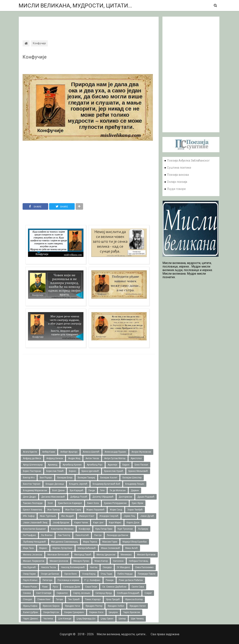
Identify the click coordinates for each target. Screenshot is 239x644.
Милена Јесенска (33, 555)
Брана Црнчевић (90, 471)
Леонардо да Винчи (117, 535)
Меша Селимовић (111, 548)
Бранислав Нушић (114, 471)
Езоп (50, 503)
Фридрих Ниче (72, 606)
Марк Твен (28, 548)
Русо (55, 587)
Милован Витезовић (58, 555)
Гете (102, 490)
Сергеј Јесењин (82, 593)
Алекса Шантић (91, 452)
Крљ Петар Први (104, 529)
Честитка (48, 619)
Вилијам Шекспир (132, 478)
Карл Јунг (98, 523)
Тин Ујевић (74, 599)
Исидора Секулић (109, 516)
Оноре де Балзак (50, 574)
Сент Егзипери (44, 593)
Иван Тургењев (48, 516)
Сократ (148, 593)
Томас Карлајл (93, 599)
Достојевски (125, 497)
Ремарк (110, 580)
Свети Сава (138, 587)
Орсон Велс (71, 574)
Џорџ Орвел (107, 619)
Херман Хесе (96, 612)
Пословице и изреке (68, 580)
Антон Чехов (92, 458)
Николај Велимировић (73, 567)
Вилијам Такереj (86, 478)
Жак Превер (54, 510)
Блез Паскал (141, 465)
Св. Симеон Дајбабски (114, 587)
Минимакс (126, 555)
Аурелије (112, 465)
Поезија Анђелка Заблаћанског (188, 161)
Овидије (107, 567)
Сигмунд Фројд (104, 593)
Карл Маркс (115, 523)
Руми (45, 587)
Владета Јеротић (78, 484)
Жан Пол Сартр (73, 510)
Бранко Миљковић (138, 471)
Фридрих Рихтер (94, 606)
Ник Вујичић (29, 567)
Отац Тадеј (106, 574)
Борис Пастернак (32, 471)
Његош (94, 567)
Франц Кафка (30, 606)
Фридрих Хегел (138, 606)
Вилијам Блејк (65, 478)
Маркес (43, 548)
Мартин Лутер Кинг (62, 548)
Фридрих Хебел (116, 606)
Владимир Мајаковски (35, 490)
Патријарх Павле (147, 574)
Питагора (47, 580)
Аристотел (136, 458)
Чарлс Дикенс (31, 619)
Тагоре (59, 599)
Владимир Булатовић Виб (106, 484)
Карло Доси (133, 523)
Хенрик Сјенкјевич (74, 612)
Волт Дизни (58, 490)
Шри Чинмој (137, 619)
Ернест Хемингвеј (32, 510)
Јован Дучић (147, 516)
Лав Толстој (64, 535)
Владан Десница (55, 484)
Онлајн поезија (177, 182)
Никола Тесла (48, 567)
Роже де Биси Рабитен (131, 580)
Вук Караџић (77, 490)
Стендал (28, 599)
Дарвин (135, 490)
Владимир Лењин (135, 484)
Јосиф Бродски (61, 523)
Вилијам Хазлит (109, 478)
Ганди (92, 490)
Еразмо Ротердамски (115, 503)
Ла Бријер (143, 529)
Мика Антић (132, 548)
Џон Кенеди (65, 619)
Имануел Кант (87, 516)
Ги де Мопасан (118, 490)
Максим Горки (110, 542)
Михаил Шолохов (59, 561)
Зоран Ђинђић (135, 510)
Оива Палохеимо (144, 567)
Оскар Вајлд (89, 574)
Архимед (53, 465)
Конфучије (35, 57)
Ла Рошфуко (29, 535)
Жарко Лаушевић (95, 510)
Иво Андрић (68, 516)
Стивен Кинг (44, 599)
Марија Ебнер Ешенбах (135, 542)
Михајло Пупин (81, 561)
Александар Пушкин (115, 452)
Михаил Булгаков (146, 555)
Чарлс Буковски (132, 612)
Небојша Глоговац (138, 561)
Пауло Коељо (30, 580)
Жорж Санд (116, 510)
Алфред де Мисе (32, 458)
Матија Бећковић (87, 548)
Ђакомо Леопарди (33, 503)
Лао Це (98, 535)
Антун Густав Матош (115, 458)
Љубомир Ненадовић (34, 542)
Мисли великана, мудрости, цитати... (75, 6)
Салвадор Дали (72, 587)
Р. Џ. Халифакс (92, 580)
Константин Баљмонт (34, 529)
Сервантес (62, 593)
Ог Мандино (123, 567)
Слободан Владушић (128, 593)
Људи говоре (176, 189)
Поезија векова (178, 175)
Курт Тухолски (125, 529)
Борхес (73, 471)
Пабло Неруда (125, 574)
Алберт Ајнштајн (69, 452)
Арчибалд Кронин (72, 465)
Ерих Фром (138, 503)
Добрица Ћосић (79, 497)
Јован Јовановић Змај (35, 523)
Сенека (27, 593)
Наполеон (118, 561)
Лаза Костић (82, 535)
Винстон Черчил (32, 484)
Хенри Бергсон (51, 612)
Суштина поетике (179, 168)
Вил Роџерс (46, 478)
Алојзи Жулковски (141, 452)
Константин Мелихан (62, 529)
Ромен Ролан (30, 587)
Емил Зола (93, 503)
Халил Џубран (31, 612)
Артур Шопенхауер (33, 465)
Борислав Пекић (55, 471)
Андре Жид (74, 458)
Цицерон (113, 612)
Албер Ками (49, 452)
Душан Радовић (146, 497)
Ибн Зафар (29, 516)
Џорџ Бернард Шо (86, 619)
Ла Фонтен (47, 535)
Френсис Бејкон (51, 606)
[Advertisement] (89, 25)
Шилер (122, 619)
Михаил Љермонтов (34, 561)
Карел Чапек (81, 523)
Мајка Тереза (90, 542)
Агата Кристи (30, 452)
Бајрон (126, 465)
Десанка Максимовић (53, 497)
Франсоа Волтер (134, 599)
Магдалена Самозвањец (65, 542)
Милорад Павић (83, 555)
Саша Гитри (91, 587)
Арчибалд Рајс (95, 465)
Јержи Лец (129, 516)
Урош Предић (113, 599)
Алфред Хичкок (55, 458)
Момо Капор (101, 561)
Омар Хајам (29, 574)
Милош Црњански (106, 555)
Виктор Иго (29, 478)
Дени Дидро (30, 497)
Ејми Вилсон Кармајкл (70, 503)
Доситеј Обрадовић (103, 497)
